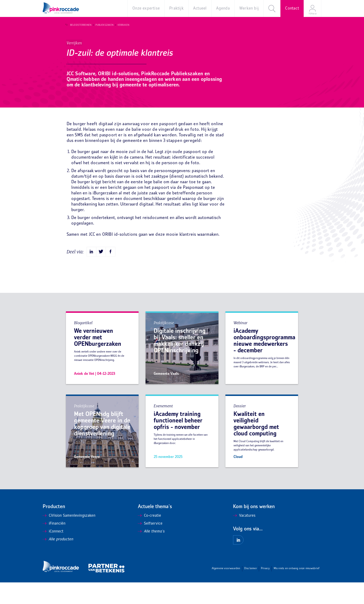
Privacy (265, 590)
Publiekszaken (103, 25)
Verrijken (122, 25)
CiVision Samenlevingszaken (69, 537)
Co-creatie (149, 537)
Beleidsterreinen (79, 25)
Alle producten (58, 561)
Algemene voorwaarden (226, 590)
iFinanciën (54, 545)
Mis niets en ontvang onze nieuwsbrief (297, 590)
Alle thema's (151, 553)
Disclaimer (251, 590)
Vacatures (244, 537)
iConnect (53, 553)
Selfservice (150, 545)
